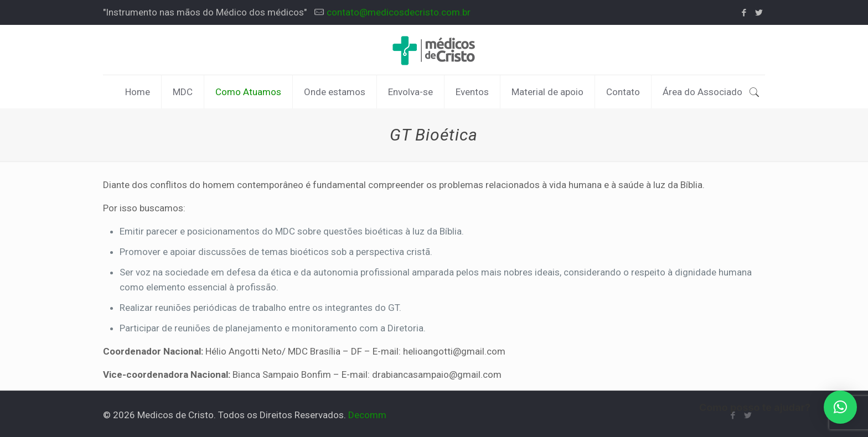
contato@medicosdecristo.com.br (399, 12)
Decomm (367, 415)
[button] (840, 407)
